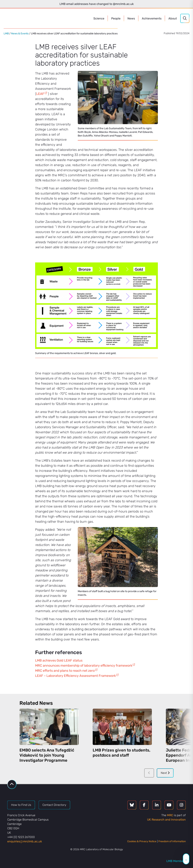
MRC (170, 815)
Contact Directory (54, 805)
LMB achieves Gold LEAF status (59, 660)
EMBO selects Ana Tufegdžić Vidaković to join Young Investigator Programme (47, 755)
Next (165, 773)
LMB (6, 34)
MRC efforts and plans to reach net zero (65, 671)
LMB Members (176, 861)
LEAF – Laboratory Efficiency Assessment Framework (75, 676)
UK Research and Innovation (166, 820)
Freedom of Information (172, 841)
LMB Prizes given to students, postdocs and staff (122, 753)
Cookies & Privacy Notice (142, 841)
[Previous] (149, 773)
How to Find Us (21, 805)
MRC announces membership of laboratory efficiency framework (84, 666)
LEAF (40, 94)
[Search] (185, 18)
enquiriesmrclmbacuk (25, 841)
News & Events (20, 34)
